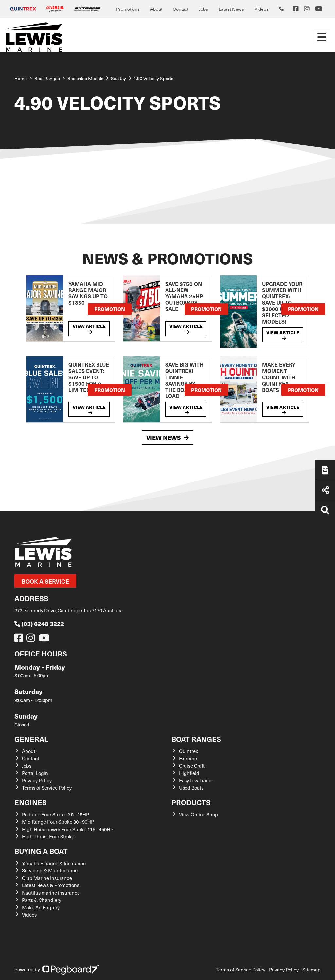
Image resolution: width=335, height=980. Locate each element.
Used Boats (191, 788)
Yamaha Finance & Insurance (54, 863)
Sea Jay (118, 78)
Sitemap (311, 970)
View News (167, 437)
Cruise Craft (192, 766)
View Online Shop (198, 814)
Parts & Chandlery (42, 900)
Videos (262, 9)
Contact (181, 9)
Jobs (203, 9)
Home (21, 78)
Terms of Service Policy (47, 788)
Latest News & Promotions (51, 885)
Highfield (189, 773)
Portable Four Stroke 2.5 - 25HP (55, 814)
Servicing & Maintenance (50, 870)
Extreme (188, 758)
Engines (31, 802)
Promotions (128, 9)
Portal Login (35, 773)
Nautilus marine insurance (51, 893)
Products (191, 802)
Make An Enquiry (41, 907)
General (31, 739)
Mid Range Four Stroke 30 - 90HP (58, 822)
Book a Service (45, 581)
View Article (89, 329)
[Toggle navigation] (322, 37)
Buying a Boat (41, 851)
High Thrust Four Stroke (48, 836)
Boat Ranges (196, 739)
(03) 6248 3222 (39, 624)
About (156, 9)
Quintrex (188, 751)
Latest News (231, 9)
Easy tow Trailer (196, 780)
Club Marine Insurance (47, 878)
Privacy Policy (37, 780)
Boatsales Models (85, 78)
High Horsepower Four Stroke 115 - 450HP (68, 829)
